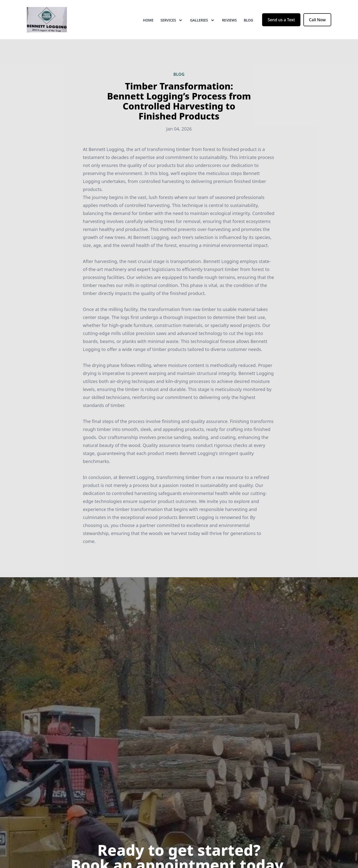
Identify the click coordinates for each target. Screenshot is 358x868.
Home (148, 22)
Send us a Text (281, 22)
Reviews (229, 22)
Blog (249, 22)
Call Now (317, 22)
